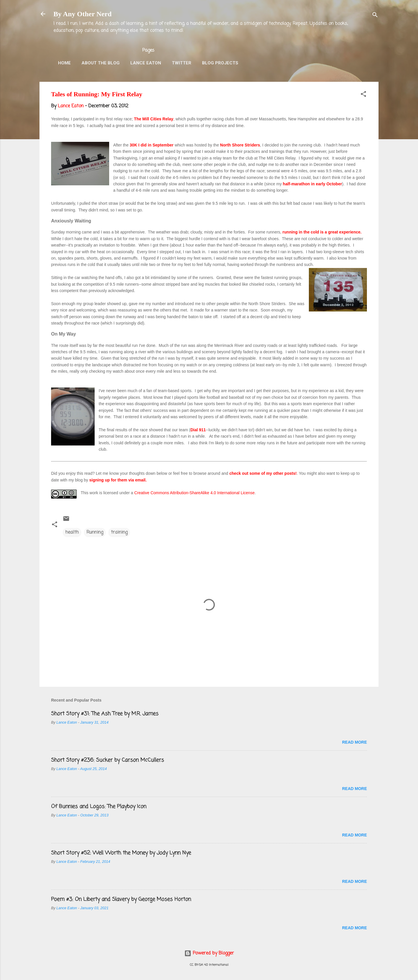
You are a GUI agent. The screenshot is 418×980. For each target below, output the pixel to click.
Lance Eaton (146, 63)
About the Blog (101, 63)
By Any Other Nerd (82, 14)
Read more (354, 742)
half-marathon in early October (312, 184)
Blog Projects (220, 63)
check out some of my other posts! (263, 473)
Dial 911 (198, 430)
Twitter (182, 63)
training (119, 532)
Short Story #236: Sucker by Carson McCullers (108, 760)
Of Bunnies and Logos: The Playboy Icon (99, 807)
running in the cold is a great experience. (322, 232)
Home (64, 63)
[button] (363, 95)
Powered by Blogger (209, 953)
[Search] (375, 16)
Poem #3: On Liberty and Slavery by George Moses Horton (121, 899)
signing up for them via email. (118, 480)
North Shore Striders (240, 145)
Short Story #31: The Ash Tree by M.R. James (105, 714)
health (72, 532)
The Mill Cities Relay (154, 119)
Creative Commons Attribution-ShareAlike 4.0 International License (194, 493)
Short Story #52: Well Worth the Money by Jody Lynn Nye (121, 853)
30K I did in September (152, 145)
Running (95, 532)
